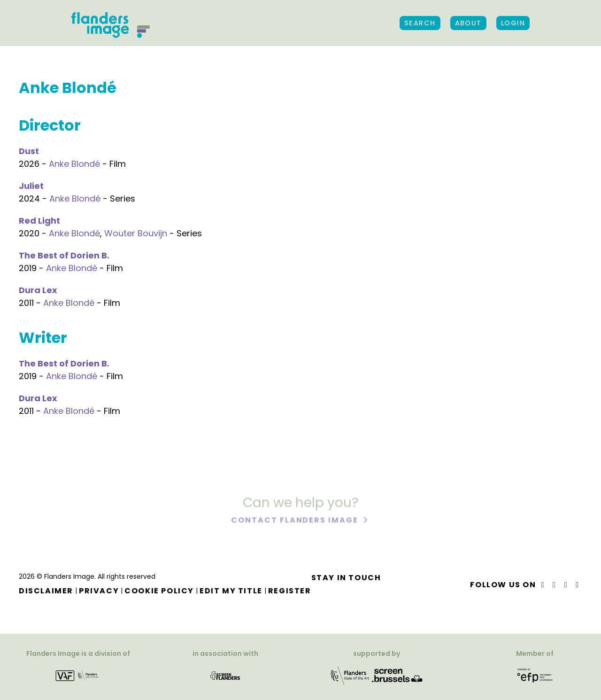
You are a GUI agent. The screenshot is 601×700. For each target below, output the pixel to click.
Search (420, 23)
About (468, 23)
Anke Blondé (74, 164)
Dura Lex (38, 290)
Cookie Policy (159, 591)
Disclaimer (46, 591)
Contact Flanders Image (296, 521)
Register (290, 591)
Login (513, 23)
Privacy (99, 591)
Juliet (31, 186)
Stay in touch (346, 578)
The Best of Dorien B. (64, 255)
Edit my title (231, 591)
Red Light (39, 221)
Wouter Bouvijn (136, 233)
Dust (29, 151)
